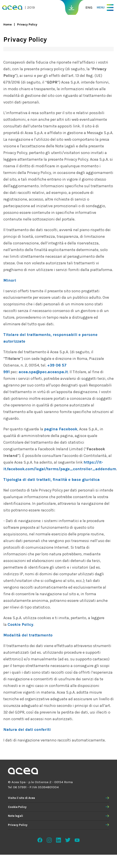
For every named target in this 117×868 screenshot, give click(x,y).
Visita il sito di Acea (21, 798)
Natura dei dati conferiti (27, 730)
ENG (89, 7)
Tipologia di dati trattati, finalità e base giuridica (52, 480)
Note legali (16, 816)
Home (8, 24)
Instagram (49, 840)
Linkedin (58, 840)
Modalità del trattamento (28, 635)
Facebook (40, 840)
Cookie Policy (17, 807)
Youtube (77, 840)
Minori (10, 280)
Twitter (68, 840)
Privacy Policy (18, 825)
